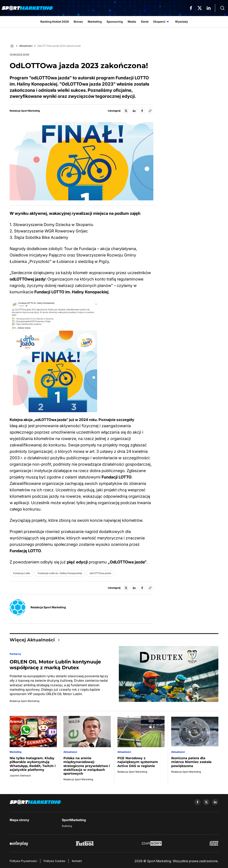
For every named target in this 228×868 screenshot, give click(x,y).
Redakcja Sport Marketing (25, 111)
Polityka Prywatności (23, 861)
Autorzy (67, 826)
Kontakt (77, 861)
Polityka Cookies (54, 861)
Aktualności (26, 46)
